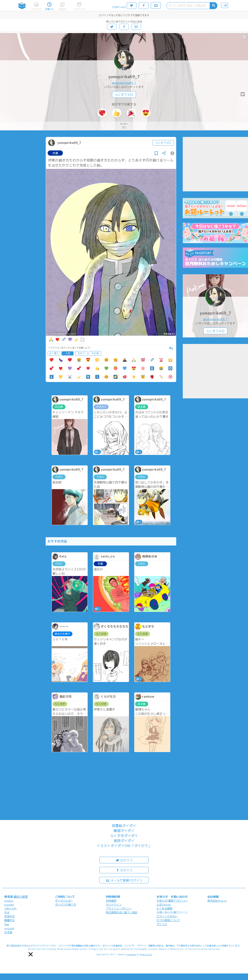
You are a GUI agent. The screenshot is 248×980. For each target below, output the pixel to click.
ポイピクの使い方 (65, 905)
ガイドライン (114, 905)
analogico (132, 954)
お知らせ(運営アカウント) (172, 901)
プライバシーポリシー (119, 908)
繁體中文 (10, 920)
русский (9, 928)
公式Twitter (164, 905)
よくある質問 (164, 908)
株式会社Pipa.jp (217, 901)
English (9, 901)
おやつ (81, 353)
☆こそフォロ (124, 95)
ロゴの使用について (168, 920)
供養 (55, 153)
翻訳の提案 (21, 897)
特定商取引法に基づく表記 (122, 912)
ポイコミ (162, 924)
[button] (31, 954)
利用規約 (111, 901)
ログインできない (167, 916)
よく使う (54, 353)
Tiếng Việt (10, 908)
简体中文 (10, 916)
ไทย (7, 924)
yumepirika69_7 (124, 77)
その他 (95, 353)
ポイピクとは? (64, 901)
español (9, 905)
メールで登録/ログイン (124, 880)
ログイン (124, 860)
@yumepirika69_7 (124, 83)
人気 (68, 353)
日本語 (8, 932)
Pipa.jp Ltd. (146, 954)
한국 (7, 912)
